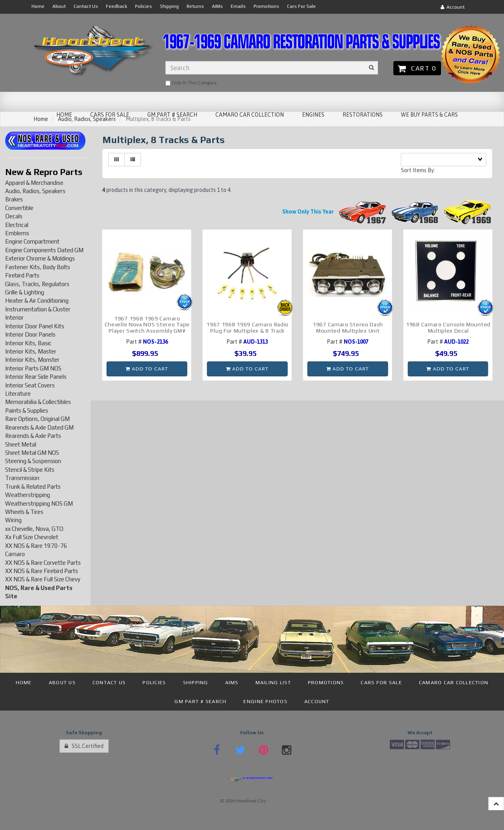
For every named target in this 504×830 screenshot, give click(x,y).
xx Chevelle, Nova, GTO (34, 529)
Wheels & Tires (24, 512)
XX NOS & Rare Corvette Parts (43, 563)
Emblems (17, 233)
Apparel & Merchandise (34, 183)
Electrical (17, 225)
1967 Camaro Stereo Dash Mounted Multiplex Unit (348, 327)
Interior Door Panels (30, 334)
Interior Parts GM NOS (33, 368)
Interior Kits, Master (31, 351)
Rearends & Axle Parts (33, 436)
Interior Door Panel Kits (35, 326)
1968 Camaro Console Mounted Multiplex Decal (448, 327)
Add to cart (147, 369)
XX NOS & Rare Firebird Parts (42, 571)
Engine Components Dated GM (44, 250)
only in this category (191, 83)
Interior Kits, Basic (28, 343)
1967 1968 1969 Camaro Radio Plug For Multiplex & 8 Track (247, 327)
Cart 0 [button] (417, 68)
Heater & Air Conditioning (37, 301)
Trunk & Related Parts (33, 487)
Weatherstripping (28, 495)
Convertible (19, 208)
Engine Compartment (32, 241)
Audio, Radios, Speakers (35, 191)
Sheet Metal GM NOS (32, 453)
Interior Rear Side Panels (36, 377)
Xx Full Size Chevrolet (32, 537)
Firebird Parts (22, 275)
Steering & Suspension (33, 461)
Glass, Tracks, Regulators (37, 284)
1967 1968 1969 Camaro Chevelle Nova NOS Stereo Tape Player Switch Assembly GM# (147, 325)
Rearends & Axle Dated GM (39, 427)
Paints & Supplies (27, 410)
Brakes (14, 199)
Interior (14, 317)
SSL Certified (84, 746)
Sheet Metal (21, 444)
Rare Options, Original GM (37, 419)
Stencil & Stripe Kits (30, 470)
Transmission (22, 478)
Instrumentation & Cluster (38, 309)
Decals (14, 216)
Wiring (13, 520)
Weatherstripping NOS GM (39, 503)
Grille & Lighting (25, 292)
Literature (18, 394)
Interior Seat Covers (30, 385)
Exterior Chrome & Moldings (40, 258)
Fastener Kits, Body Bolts (38, 267)
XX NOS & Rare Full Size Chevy (43, 579)
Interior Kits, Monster (32, 360)
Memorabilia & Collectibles (38, 402)
